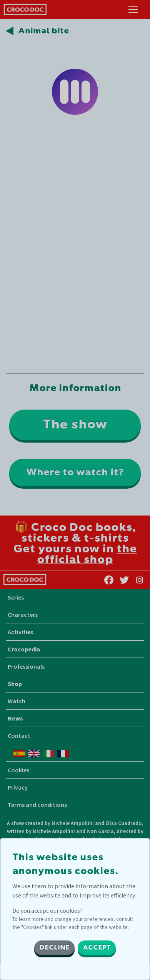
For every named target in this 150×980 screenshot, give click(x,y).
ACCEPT (97, 948)
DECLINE (54, 948)
